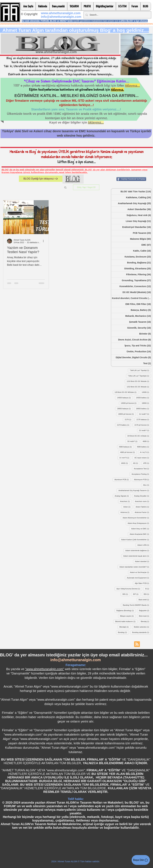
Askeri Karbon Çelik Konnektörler (136, 539)
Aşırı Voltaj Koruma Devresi (129, 589)
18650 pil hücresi (127, 414)
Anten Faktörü (143, 507)
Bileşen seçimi (128, 616)
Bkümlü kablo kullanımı (126, 621)
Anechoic (126, 501)
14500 (146, 392)
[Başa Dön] (141, 860)
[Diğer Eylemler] (44, 241)
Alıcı (147, 485)
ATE (147, 463)
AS (137, 463)
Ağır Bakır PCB (143, 583)
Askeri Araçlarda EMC (140, 534)
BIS (126, 594)
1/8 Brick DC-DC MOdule (127, 392)
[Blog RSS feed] (137, 644)
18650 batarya (125, 409)
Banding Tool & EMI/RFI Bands (137, 605)
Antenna (126, 512)
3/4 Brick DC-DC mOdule (139, 436)
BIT (137, 594)
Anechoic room (143, 501)
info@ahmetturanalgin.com (61, 17)
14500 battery (144, 398)
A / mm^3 (125, 458)
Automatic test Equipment (139, 578)
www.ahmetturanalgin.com (61, 13)
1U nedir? (145, 414)
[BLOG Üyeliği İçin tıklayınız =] (41, 179)
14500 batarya (125, 398)
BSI (147, 594)
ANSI (126, 463)
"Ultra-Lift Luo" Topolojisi (140, 376)
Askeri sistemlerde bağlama (138, 550)
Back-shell (145, 600)
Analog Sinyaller (143, 496)
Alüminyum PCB (143, 479)
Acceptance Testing (141, 474)
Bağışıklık (145, 610)
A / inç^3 (146, 452)
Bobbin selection (143, 627)
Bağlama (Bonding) (126, 610)
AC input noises (143, 458)
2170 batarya (144, 419)
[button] (43, 6)
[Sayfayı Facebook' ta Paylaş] (131, 179)
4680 (147, 441)
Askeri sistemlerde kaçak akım (137, 556)
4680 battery (144, 447)
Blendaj (146, 621)
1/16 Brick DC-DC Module (139, 381)
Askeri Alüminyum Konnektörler (137, 518)
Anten (128, 507)
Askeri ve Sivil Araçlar (141, 572)
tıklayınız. (117, 90)
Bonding (123, 632)
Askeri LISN (144, 545)
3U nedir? (133, 441)
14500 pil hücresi (130, 403)
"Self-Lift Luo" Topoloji (141, 370)
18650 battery (144, 409)
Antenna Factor (143, 512)
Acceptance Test (143, 469)
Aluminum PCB (123, 479)
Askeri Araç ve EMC (141, 529)
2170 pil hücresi (143, 425)
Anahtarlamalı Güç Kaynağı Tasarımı (135, 490)
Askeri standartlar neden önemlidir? (135, 567)
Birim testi (145, 616)
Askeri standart (143, 561)
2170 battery (124, 425)
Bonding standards (142, 632)
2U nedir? (145, 430)
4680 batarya (126, 447)
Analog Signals (123, 496)
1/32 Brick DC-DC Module (139, 387)
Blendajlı (125, 627)
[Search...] (117, 15)
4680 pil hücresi (129, 452)
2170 (129, 419)
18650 (146, 403)
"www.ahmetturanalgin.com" (45, 669)
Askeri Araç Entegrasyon (139, 523)
